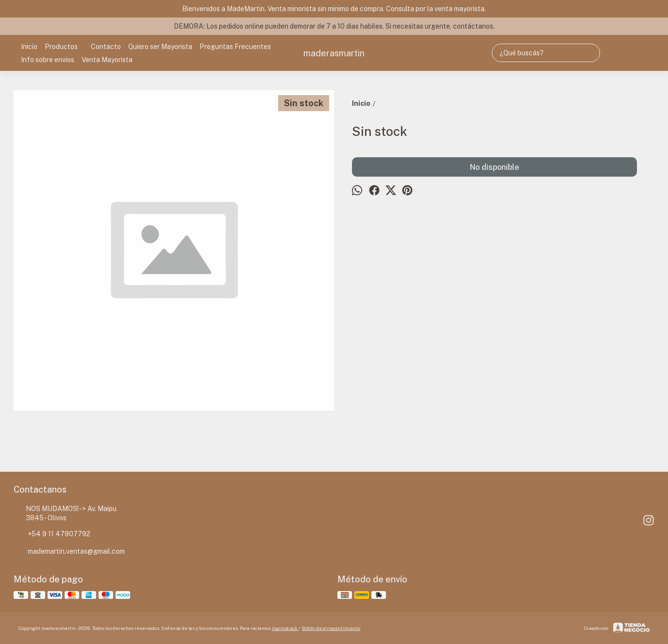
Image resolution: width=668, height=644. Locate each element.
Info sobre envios (48, 60)
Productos (66, 47)
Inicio (29, 47)
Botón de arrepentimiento (331, 628)
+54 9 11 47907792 (52, 534)
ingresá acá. (285, 628)
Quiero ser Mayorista (160, 47)
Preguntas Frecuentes (235, 47)
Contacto (106, 47)
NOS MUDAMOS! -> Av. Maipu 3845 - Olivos (65, 513)
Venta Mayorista (107, 60)
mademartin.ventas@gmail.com (69, 552)
